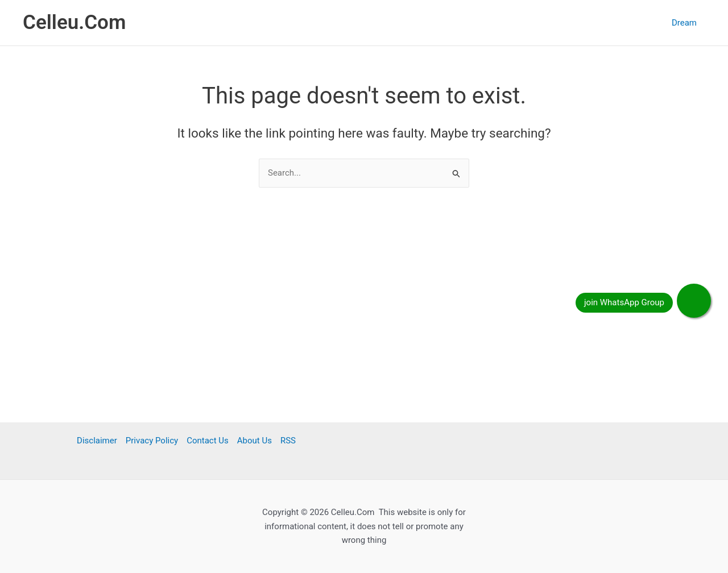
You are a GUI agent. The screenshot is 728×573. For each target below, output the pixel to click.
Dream (684, 23)
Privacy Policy (152, 441)
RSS (288, 441)
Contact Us (208, 441)
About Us (255, 441)
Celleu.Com (74, 22)
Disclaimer (97, 441)
